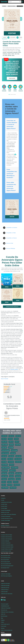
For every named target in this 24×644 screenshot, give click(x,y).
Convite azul (4, 459)
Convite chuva (18, 436)
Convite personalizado (6, 450)
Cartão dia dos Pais (5, 588)
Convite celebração (14, 468)
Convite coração (5, 445)
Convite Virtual (4, 504)
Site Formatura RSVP (5, 562)
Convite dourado (11, 462)
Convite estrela (4, 456)
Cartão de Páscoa (5, 590)
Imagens (3, 620)
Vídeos (2, 622)
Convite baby (4, 462)
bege (18, 54)
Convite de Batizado (5, 541)
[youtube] (5, 600)
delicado (9, 55)
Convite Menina (4, 436)
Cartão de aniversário (5, 584)
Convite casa (18, 479)
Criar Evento (4, 626)
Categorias (3, 498)
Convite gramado (11, 479)
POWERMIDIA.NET (5, 606)
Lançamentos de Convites (6, 502)
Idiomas (3, 632)
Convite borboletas (5, 488)
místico (13, 54)
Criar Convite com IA (5, 624)
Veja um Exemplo (5, 379)
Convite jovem (4, 479)
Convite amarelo (18, 473)
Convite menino (18, 476)
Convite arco (11, 442)
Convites (3, 496)
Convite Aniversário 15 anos (7, 518)
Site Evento (13, 37)
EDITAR (12, 33)
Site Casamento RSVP (6, 558)
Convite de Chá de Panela (6, 537)
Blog (2, 618)
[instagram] (3, 600)
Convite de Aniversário (6, 516)
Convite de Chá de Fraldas (6, 535)
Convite (5, 37)
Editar (7, 287)
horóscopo (5, 54)
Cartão (2, 581)
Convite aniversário (18, 459)
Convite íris (17, 442)
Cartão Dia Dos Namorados (7, 594)
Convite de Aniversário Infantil (7, 547)
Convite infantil (18, 445)
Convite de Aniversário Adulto (7, 545)
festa (19, 51)
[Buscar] (20, 2)
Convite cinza (12, 465)
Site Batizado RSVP (5, 568)
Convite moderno (5, 476)
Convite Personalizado (6, 510)
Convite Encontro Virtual (6, 551)
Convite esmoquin (13, 488)
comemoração (10, 52)
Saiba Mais (7, 280)
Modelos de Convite (5, 512)
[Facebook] (2, 600)
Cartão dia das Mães (5, 586)
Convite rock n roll (12, 470)
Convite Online (4, 506)
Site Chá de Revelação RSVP (7, 566)
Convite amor (4, 439)
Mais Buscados (4, 616)
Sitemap (3, 628)
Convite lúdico (13, 453)
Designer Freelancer (9, 526)
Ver (11, 386)
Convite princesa (17, 485)
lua (3, 55)
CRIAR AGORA (12, 78)
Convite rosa (10, 439)
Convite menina (18, 456)
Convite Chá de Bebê (5, 520)
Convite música (4, 473)
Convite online (4, 447)
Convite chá (4, 485)
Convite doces (16, 482)
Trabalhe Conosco (5, 524)
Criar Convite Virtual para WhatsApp (8, 514)
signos (20, 52)
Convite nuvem (11, 436)
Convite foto (16, 439)
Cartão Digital (4, 571)
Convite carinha (4, 442)
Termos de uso (4, 610)
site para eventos (14, 369)
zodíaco (9, 54)
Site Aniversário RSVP (6, 556)
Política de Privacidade (6, 608)
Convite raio (11, 476)
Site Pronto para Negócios (6, 576)
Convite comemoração (6, 468)
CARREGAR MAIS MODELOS (12, 307)
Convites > (4, 6)
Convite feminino (18, 462)
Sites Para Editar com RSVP (7, 553)
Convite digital (11, 447)
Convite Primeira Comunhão (7, 549)
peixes (13, 55)
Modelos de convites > (12, 6)
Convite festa (11, 445)
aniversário (15, 52)
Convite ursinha (11, 456)
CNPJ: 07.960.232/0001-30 (7, 630)
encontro (5, 52)
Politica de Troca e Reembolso (7, 612)
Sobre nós (3, 597)
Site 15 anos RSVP (5, 560)
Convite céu (4, 482)
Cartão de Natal (4, 592)
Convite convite (10, 459)
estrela (6, 55)
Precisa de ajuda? (5, 604)
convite (21, 331)
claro (16, 54)
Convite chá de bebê (5, 453)
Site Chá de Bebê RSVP (6, 564)
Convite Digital (4, 508)
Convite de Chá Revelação (6, 539)
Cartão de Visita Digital (6, 574)
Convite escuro (11, 473)
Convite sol (9, 482)
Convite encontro (5, 470)
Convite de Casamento (6, 543)
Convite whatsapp (14, 450)
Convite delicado (5, 465)
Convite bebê (10, 485)
